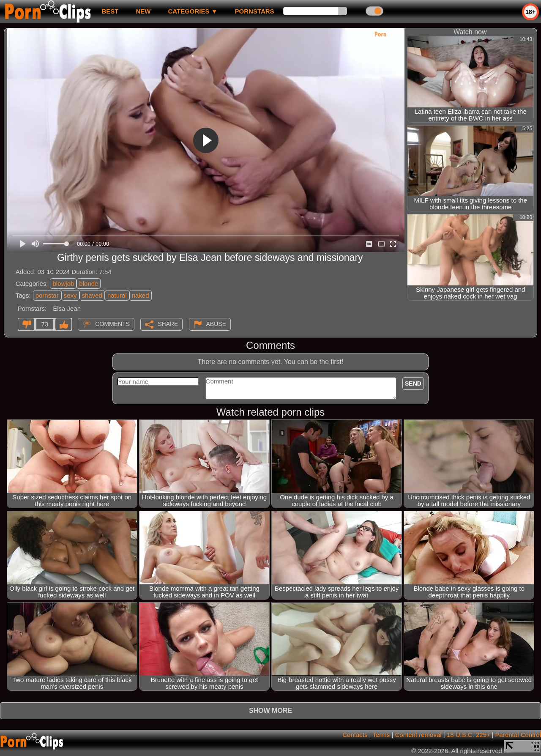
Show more (270, 711)
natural (117, 295)
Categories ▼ (193, 11)
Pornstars (255, 11)
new (143, 11)
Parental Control (518, 735)
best (110, 11)
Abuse (216, 324)
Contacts (355, 735)
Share (168, 324)
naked (141, 295)
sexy (70, 295)
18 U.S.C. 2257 (469, 735)
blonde (89, 283)
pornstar (47, 295)
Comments (112, 324)
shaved (92, 295)
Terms (381, 735)
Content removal (418, 735)
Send (413, 383)
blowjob (63, 283)
